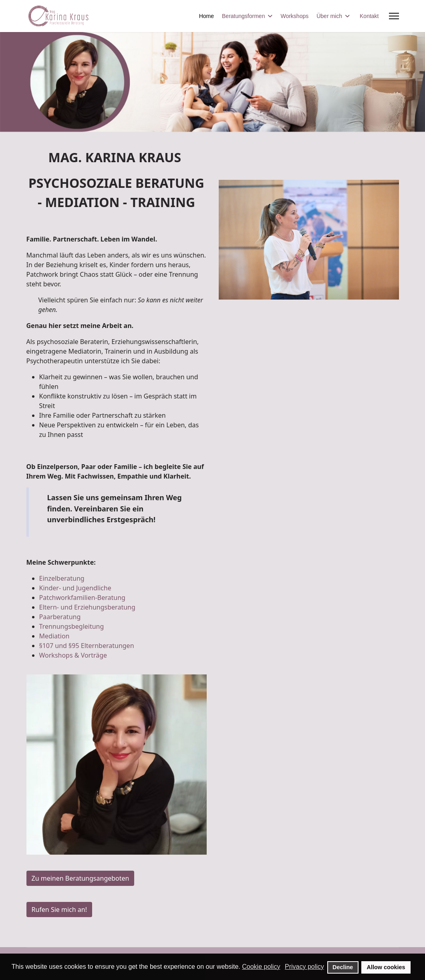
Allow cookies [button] (386, 967)
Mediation (54, 636)
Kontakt (369, 16)
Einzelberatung (62, 578)
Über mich (329, 16)
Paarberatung (60, 617)
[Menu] (394, 16)
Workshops (294, 16)
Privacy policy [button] (304, 967)
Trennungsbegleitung (72, 626)
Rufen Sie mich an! (59, 910)
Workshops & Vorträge (73, 655)
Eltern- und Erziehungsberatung (87, 607)
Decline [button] (343, 967)
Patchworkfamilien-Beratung (82, 598)
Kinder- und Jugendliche (75, 588)
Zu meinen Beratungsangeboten (81, 878)
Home (206, 16)
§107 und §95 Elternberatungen (87, 646)
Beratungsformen (243, 16)
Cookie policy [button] (261, 967)
